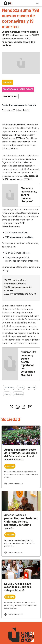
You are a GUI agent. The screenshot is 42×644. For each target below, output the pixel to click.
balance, (7, 394)
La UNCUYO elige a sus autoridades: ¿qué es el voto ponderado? (18, 587)
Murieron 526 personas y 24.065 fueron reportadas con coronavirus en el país (28, 363)
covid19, (21, 387)
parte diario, (18, 394)
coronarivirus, (9, 387)
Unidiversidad (10, 96)
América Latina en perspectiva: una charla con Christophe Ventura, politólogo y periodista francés (21, 521)
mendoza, (31, 387)
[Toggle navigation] (37, 3)
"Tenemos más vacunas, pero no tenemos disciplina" (29, 195)
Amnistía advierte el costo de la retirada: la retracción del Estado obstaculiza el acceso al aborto (21, 454)
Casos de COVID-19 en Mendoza (18, 89)
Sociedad (7, 82)
